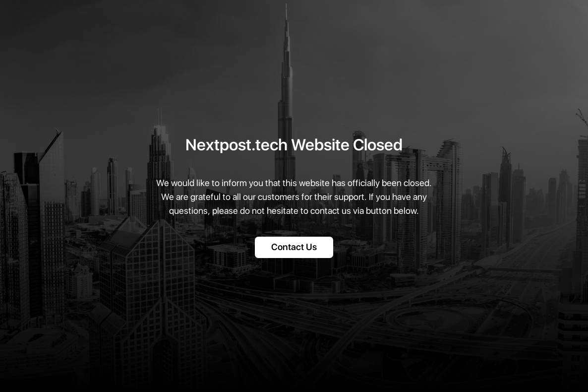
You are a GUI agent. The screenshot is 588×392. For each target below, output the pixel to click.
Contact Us (294, 247)
